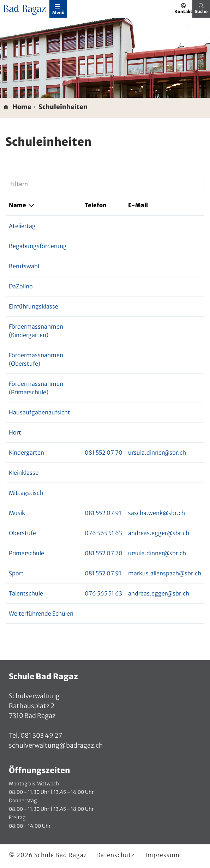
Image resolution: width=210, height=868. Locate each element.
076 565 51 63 (103, 533)
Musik (17, 513)
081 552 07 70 (104, 453)
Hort (15, 432)
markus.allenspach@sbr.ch (165, 573)
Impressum (163, 855)
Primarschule (26, 553)
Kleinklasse (24, 473)
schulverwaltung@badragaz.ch (56, 745)
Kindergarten (26, 453)
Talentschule (26, 593)
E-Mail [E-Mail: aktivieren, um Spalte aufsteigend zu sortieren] (138, 205)
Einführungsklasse (34, 306)
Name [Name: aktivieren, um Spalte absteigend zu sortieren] (17, 205)
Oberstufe (22, 533)
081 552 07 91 (103, 513)
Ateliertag (22, 226)
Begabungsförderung (38, 246)
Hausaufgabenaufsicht (40, 412)
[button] (63, 107)
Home (22, 107)
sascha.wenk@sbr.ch (157, 513)
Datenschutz (115, 855)
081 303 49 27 (41, 735)
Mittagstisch (26, 493)
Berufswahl (24, 266)
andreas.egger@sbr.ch (159, 533)
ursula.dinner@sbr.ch (157, 453)
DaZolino (21, 286)
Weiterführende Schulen (41, 613)
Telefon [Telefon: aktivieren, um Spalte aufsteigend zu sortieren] (96, 205)
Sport (16, 573)
